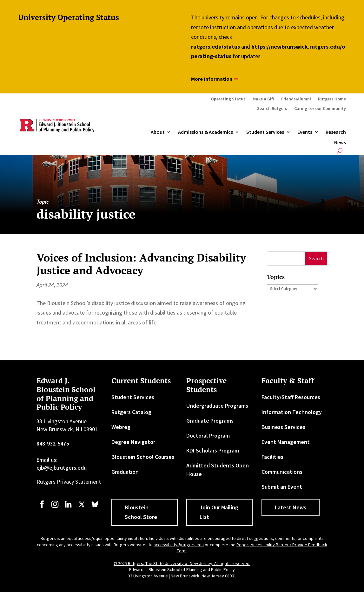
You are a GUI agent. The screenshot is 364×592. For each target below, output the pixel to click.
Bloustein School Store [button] (141, 512)
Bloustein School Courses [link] (143, 457)
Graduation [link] (125, 472)
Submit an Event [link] (282, 487)
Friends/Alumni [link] (296, 99)
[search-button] (340, 151)
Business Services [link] (283, 427)
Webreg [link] (121, 427)
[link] (42, 507)
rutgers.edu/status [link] (215, 47)
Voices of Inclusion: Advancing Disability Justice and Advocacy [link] (141, 264)
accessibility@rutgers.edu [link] (179, 545)
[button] (316, 259)
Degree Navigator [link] (133, 442)
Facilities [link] (272, 457)
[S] (286, 259)
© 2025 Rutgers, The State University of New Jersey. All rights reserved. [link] (182, 563)
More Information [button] (212, 79)
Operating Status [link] (228, 99)
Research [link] (336, 132)
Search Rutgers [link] (272, 109)
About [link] (158, 132)
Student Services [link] (265, 132)
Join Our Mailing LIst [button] (219, 512)
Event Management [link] (286, 442)
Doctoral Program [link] (208, 435)
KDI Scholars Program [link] (213, 450)
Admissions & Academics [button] (205, 132)
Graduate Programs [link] (210, 421)
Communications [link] (282, 472)
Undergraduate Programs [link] (217, 406)
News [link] (340, 143)
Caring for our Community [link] (320, 109)
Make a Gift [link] (263, 99)
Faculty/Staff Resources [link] (291, 397)
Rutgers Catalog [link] (131, 412)
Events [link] (305, 132)
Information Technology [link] (292, 412)
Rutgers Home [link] (332, 99)
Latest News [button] (291, 507)
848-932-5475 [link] (53, 443)
